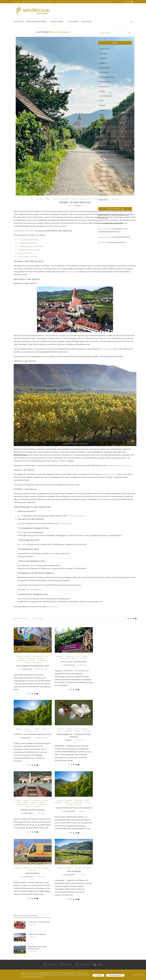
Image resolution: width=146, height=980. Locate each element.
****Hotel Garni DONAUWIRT (28, 240)
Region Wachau (48, 2)
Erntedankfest (105, 82)
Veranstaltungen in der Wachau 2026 (37, 948)
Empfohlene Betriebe (36, 22)
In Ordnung (98, 975)
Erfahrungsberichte (106, 77)
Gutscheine (73, 22)
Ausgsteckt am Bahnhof (74, 662)
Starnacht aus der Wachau (109, 153)
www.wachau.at (52, 607)
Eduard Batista (103, 215)
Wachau (102, 162)
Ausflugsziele (104, 68)
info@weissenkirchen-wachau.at (119, 466)
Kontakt (17, 2)
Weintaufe (103, 200)
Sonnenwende (105, 143)
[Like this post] (126, 619)
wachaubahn (104, 171)
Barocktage (104, 72)
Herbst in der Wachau (75, 202)
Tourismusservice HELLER (27, 257)
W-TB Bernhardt (106, 349)
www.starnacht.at (65, 524)
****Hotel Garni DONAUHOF (28, 243)
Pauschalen (87, 22)
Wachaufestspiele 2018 (114, 223)
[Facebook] (124, 2)
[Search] (131, 22)
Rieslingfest (104, 134)
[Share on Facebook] (129, 619)
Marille (102, 115)
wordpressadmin (26, 669)
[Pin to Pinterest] (133, 619)
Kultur (102, 110)
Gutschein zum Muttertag (39, 922)
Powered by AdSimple (139, 975)
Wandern (103, 181)
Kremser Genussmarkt (37, 934)
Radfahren (103, 124)
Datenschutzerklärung (103, 2)
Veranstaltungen (105, 157)
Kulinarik (102, 105)
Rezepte (103, 129)
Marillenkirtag (104, 120)
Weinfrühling (104, 190)
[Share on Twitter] (131, 619)
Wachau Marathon (106, 167)
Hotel (101, 101)
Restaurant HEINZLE (25, 253)
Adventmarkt (104, 49)
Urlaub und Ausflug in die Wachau (74, 808)
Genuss (102, 91)
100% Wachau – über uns (65, 2)
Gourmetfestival (105, 96)
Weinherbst (104, 195)
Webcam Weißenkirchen (31, 2)
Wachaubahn (33, 873)
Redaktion (78, 206)
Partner (79, 2)
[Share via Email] (136, 619)
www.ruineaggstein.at (34, 590)
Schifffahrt (103, 138)
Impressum (88, 2)
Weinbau (103, 186)
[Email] (132, 2)
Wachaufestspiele (106, 176)
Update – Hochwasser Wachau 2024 (33, 734)
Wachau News (57, 22)
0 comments (38, 619)
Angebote (103, 63)
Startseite (19, 22)
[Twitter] (127, 2)
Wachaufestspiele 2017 (122, 237)
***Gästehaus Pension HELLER (29, 250)
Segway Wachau (110, 474)
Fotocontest (104, 87)
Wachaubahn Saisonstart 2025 (33, 666)
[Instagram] (129, 2)
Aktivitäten (103, 54)
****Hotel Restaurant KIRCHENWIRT (31, 247)
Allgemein (103, 58)
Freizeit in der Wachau (33, 810)
